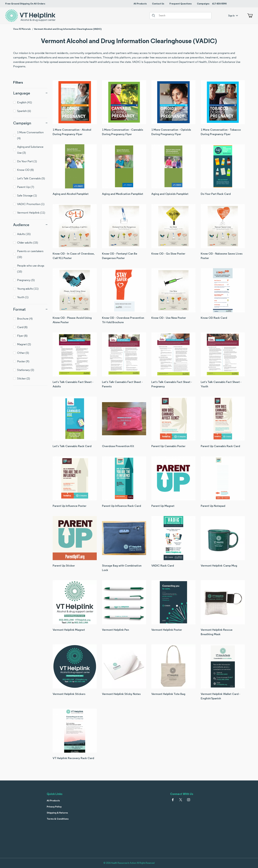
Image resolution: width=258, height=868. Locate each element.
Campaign (30, 123)
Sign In (233, 16)
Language (30, 93)
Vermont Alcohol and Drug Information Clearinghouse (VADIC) (68, 29)
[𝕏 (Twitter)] (181, 800)
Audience (30, 225)
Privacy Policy (54, 807)
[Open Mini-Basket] (249, 16)
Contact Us (158, 4)
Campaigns (203, 4)
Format (30, 309)
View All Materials (22, 29)
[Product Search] (184, 16)
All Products (140, 4)
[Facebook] (173, 800)
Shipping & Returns (57, 813)
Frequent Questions (181, 4)
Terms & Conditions (58, 819)
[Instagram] (189, 800)
